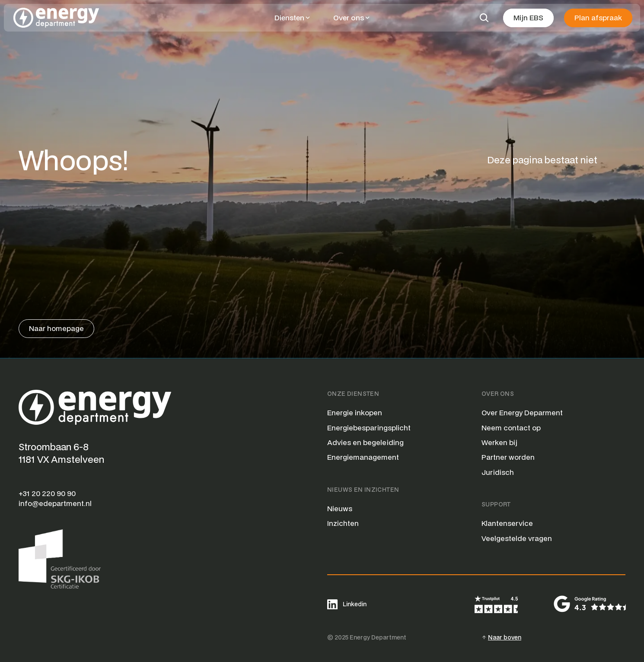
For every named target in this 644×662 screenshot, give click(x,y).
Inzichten (343, 523)
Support (496, 504)
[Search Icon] (484, 18)
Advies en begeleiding (365, 442)
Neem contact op (511, 428)
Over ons (349, 18)
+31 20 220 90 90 (47, 493)
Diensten (289, 18)
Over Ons (498, 394)
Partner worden (508, 457)
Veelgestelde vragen (517, 538)
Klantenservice (507, 523)
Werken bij (499, 442)
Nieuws (340, 508)
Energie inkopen (355, 412)
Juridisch (498, 472)
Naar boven (505, 637)
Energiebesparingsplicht (369, 428)
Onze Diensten (353, 394)
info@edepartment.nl (55, 503)
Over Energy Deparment (522, 412)
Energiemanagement (363, 457)
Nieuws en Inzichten (363, 490)
